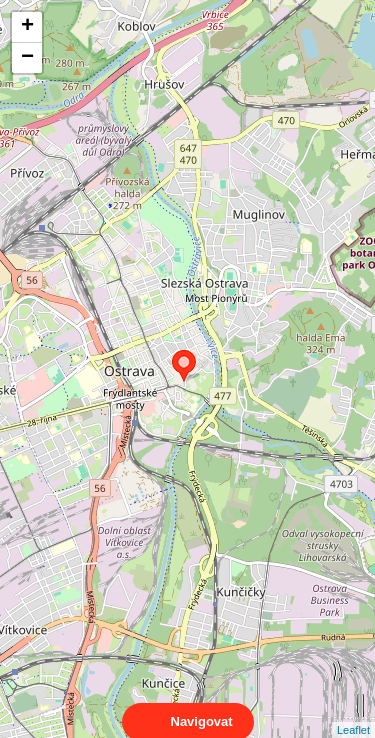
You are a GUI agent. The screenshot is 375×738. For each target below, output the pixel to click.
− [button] (27, 58)
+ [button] (27, 27)
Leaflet (353, 712)
